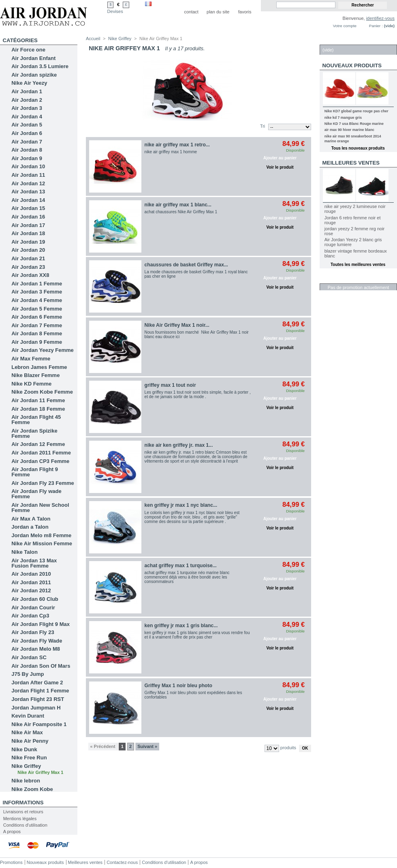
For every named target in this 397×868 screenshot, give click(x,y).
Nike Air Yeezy (29, 83)
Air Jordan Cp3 (30, 616)
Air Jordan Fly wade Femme (36, 494)
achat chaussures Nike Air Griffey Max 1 (181, 212)
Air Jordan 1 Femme (37, 284)
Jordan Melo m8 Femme (41, 535)
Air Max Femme (31, 359)
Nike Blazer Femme (35, 375)
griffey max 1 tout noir (170, 385)
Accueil (93, 39)
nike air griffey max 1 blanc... (178, 205)
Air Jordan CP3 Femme (40, 461)
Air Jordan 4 (27, 117)
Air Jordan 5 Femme (37, 309)
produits (288, 748)
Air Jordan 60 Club (35, 599)
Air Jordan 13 (28, 192)
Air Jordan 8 (27, 150)
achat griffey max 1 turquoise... (181, 566)
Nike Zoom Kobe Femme (42, 392)
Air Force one (28, 50)
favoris (245, 12)
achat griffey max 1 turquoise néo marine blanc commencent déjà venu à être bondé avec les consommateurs (187, 577)
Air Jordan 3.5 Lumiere (40, 66)
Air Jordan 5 (27, 125)
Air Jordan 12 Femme (38, 444)
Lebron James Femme (39, 367)
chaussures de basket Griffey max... (186, 265)
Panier (332, 40)
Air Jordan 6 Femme (37, 317)
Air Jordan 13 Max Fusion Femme (34, 563)
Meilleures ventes (351, 163)
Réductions (340, 279)
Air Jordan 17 (28, 225)
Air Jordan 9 (27, 158)
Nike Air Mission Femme (42, 543)
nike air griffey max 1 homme (171, 152)
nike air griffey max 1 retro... (177, 145)
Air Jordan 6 (27, 133)
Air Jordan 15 (28, 208)
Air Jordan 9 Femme (37, 342)
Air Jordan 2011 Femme (41, 453)
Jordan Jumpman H (36, 708)
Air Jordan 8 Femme (37, 333)
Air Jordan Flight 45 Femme (36, 420)
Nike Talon (25, 552)
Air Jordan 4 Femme (37, 300)
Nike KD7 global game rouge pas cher (356, 111)
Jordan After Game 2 (37, 683)
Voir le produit (280, 167)
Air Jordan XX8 (30, 275)
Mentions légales (20, 819)
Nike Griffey (26, 766)
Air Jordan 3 (27, 108)
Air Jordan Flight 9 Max (41, 624)
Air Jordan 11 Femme (38, 400)
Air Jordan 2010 (31, 574)
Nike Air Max (27, 732)
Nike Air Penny (30, 741)
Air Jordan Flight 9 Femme (35, 472)
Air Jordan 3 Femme (37, 292)
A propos (12, 832)
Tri (263, 126)
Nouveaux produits (352, 65)
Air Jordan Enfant (33, 58)
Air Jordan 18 (28, 233)
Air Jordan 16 (28, 217)
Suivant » (147, 746)
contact (191, 12)
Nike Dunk (24, 749)
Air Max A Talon (31, 519)
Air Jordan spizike (34, 75)
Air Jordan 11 (28, 175)
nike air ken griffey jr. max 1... (179, 445)
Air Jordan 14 (28, 200)
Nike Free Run (29, 758)
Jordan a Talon (30, 527)
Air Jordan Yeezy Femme (43, 350)
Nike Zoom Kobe (32, 789)
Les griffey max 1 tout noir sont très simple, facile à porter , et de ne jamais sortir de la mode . (198, 394)
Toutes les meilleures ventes (358, 265)
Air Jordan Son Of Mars (41, 666)
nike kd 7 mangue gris (343, 118)
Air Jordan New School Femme (40, 508)
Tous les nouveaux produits (358, 148)
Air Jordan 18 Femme (38, 409)
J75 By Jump (28, 674)
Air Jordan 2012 (31, 590)
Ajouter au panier (280, 158)
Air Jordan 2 (27, 100)
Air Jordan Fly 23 (33, 632)
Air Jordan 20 (28, 250)
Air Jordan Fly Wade (37, 641)
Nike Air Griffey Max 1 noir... (177, 325)
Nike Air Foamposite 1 (39, 724)
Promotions (11, 862)
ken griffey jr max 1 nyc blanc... (181, 505)
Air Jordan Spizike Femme (34, 433)
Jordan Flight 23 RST (38, 699)
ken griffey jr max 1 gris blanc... (181, 626)
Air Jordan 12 (28, 183)
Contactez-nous (122, 862)
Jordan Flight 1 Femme (40, 691)
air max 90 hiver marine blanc (349, 130)
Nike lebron (26, 781)
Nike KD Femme (31, 384)
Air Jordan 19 (28, 242)
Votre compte (345, 26)
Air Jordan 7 (27, 142)
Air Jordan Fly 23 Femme (43, 483)
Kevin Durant (28, 716)
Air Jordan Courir (33, 608)
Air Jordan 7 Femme (37, 325)
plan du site (218, 12)
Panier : (376, 26)
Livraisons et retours (23, 812)
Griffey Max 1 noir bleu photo (178, 686)
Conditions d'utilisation (25, 825)
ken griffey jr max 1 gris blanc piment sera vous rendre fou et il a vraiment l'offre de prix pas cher (197, 635)
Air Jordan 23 (28, 267)
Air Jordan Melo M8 (36, 649)
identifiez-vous (380, 18)
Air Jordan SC (29, 657)
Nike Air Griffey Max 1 (40, 772)
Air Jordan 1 (27, 91)
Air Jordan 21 (28, 258)
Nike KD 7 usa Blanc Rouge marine (354, 124)
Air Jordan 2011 (31, 582)
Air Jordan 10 (28, 166)
